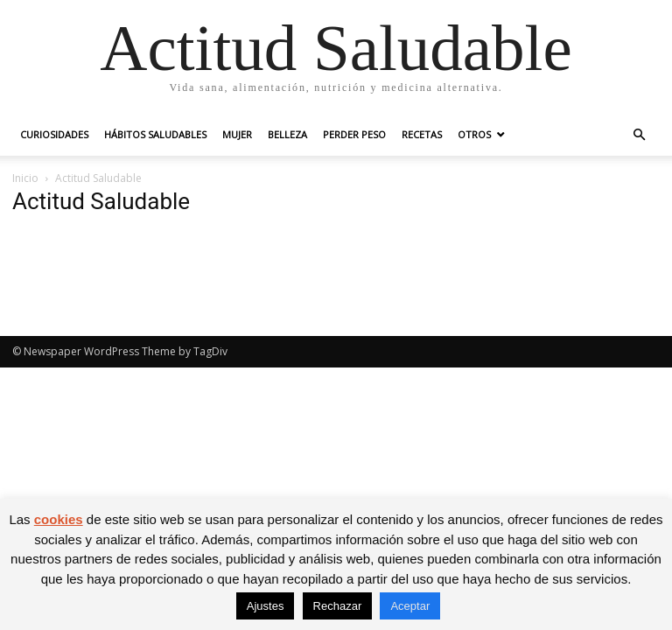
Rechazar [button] (338, 606)
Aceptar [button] (410, 606)
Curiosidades (54, 134)
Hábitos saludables (155, 134)
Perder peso (354, 134)
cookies (59, 519)
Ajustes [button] (266, 606)
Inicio (25, 178)
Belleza (287, 134)
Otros (474, 134)
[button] (639, 135)
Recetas (422, 134)
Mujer (237, 134)
